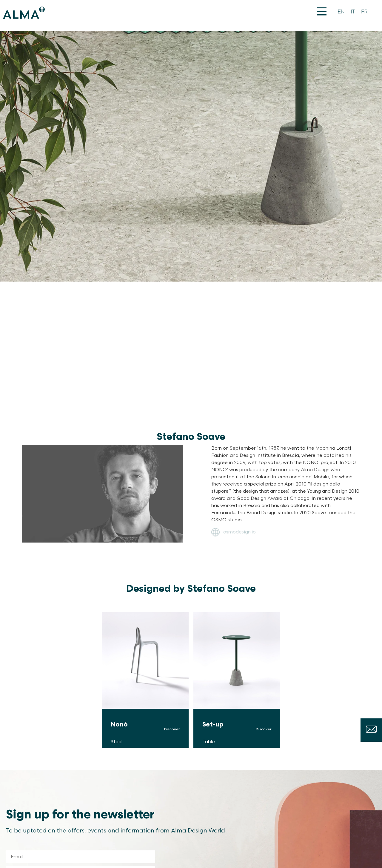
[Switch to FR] (364, 12)
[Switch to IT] (353, 12)
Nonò (119, 725)
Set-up (213, 725)
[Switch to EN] (341, 12)
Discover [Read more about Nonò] (172, 729)
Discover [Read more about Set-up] (264, 729)
